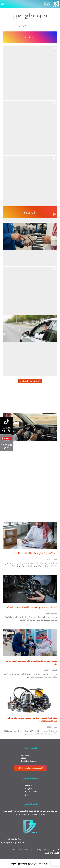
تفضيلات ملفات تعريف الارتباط (30, 768)
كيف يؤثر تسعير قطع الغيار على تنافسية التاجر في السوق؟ (32, 607)
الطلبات (24, 758)
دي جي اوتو (37, 26)
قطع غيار (28, 788)
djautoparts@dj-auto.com (13, 843)
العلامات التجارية (31, 792)
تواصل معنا (25, 755)
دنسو (27, 795)
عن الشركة (29, 785)
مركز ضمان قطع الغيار (29, 761)
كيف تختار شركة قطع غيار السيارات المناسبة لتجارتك (35, 553)
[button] (30, 4)
